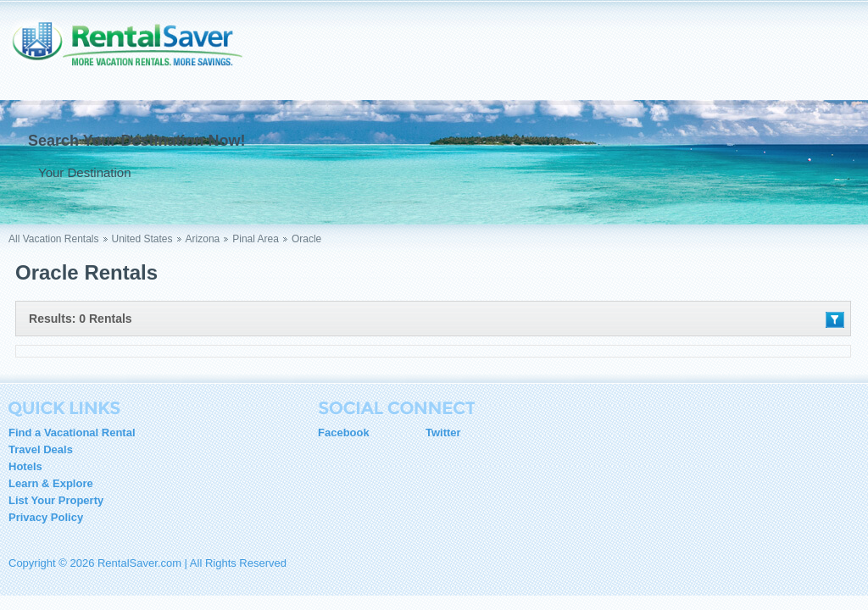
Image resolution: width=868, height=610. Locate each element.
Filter (835, 320)
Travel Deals (41, 449)
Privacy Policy (46, 517)
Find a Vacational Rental (72, 433)
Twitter (443, 433)
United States (142, 239)
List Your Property (56, 500)
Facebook (344, 433)
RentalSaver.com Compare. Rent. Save (136, 54)
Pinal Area (256, 239)
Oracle (306, 239)
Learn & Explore (51, 483)
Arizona (203, 239)
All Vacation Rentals (54, 239)
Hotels (25, 466)
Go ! (345, 172)
